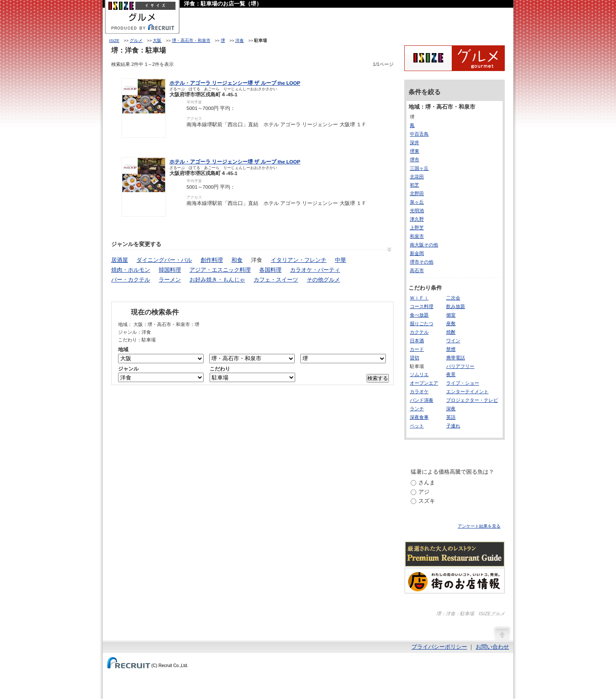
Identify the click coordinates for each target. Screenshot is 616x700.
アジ (424, 492)
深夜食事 (419, 417)
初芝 (415, 185)
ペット (417, 426)
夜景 (451, 374)
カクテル (419, 332)
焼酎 (451, 332)
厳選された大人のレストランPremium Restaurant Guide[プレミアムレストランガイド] (455, 554)
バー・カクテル (131, 280)
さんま (427, 482)
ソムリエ (419, 374)
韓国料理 (170, 270)
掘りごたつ (422, 323)
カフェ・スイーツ (276, 280)
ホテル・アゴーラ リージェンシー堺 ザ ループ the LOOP (235, 83)
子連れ (453, 426)
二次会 (453, 298)
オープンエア (424, 383)
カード (417, 349)
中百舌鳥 (419, 134)
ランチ (417, 409)
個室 (451, 315)
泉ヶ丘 (417, 202)
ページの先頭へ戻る (502, 633)
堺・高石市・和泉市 (191, 40)
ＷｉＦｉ (419, 298)
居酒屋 (120, 260)
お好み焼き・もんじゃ (217, 280)
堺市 (415, 160)
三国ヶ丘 (419, 168)
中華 (341, 260)
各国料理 (270, 270)
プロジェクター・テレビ (472, 400)
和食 (237, 260)
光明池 (417, 211)
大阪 (157, 40)
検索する (378, 378)
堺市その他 (422, 262)
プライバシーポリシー (439, 647)
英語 (451, 417)
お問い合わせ (492, 647)
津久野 (417, 219)
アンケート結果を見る (479, 526)
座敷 (451, 323)
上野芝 (417, 228)
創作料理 (212, 260)
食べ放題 (419, 315)
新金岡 (417, 253)
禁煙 (451, 349)
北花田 (417, 177)
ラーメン (170, 280)
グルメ (136, 40)
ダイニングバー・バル (164, 260)
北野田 (417, 193)
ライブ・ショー (463, 383)
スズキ (427, 501)
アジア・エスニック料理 (220, 270)
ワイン (453, 341)
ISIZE (114, 40)
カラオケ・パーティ (315, 270)
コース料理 (422, 306)
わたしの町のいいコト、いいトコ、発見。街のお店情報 (455, 581)
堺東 (415, 151)
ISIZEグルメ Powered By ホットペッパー (455, 58)
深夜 (451, 409)
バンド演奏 (422, 400)
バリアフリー (460, 366)
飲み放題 (456, 306)
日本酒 (417, 341)
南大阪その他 (424, 245)
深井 (415, 142)
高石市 (417, 270)
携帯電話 (456, 358)
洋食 (240, 40)
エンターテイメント (467, 392)
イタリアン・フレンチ (299, 260)
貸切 (415, 358)
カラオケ (419, 392)
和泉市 (417, 236)
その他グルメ (323, 280)
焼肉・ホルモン (131, 270)
